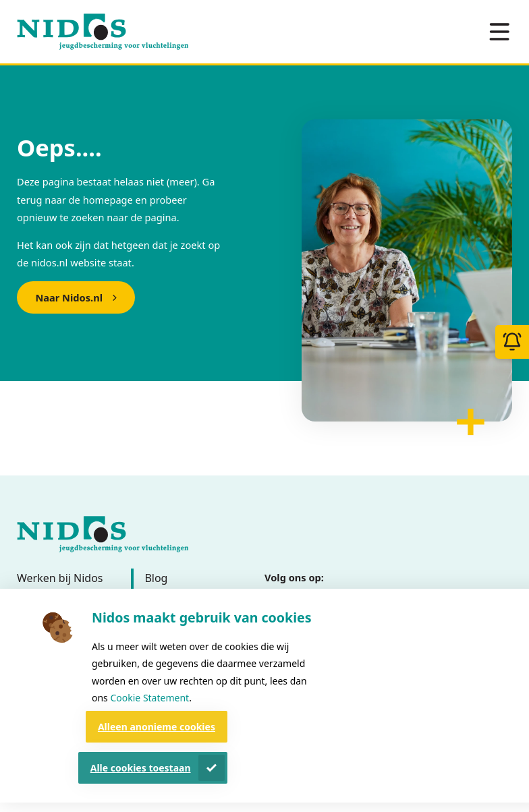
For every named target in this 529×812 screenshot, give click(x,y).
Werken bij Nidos (60, 578)
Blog (156, 578)
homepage (108, 200)
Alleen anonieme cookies (157, 727)
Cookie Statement (149, 698)
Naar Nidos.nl (69, 297)
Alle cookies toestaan (141, 768)
